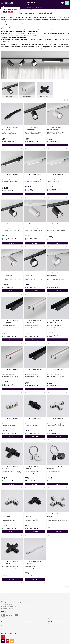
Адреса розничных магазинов (9, 623)
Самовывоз (28, 623)
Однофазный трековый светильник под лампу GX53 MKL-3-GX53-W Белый (57, 278)
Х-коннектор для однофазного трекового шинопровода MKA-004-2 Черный (12, 567)
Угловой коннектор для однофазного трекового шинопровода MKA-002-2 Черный (34, 519)
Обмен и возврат (29, 625)
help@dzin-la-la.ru (8, 608)
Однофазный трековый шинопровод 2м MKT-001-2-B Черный (56, 326)
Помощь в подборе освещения (9, 625)
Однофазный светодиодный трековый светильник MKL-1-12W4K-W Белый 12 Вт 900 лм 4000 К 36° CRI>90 (58, 133)
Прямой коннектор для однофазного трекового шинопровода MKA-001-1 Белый (11, 424)
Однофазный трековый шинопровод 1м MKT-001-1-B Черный (10, 326)
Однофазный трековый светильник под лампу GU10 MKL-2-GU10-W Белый (12, 278)
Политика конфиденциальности (9, 629)
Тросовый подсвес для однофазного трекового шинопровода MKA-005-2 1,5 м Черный (56, 472)
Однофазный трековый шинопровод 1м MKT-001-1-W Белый (33, 326)
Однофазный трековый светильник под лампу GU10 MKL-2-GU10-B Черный (57, 229)
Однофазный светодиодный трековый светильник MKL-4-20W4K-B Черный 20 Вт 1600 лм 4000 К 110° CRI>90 (12, 180)
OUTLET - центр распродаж (55, 621)
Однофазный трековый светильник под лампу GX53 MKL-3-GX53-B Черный (35, 278)
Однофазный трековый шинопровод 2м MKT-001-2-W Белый (11, 375)
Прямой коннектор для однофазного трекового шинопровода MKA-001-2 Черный (34, 424)
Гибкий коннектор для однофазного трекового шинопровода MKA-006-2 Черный (12, 133)
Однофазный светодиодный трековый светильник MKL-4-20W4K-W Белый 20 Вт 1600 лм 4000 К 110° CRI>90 (35, 180)
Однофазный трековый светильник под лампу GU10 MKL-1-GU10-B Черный (12, 229)
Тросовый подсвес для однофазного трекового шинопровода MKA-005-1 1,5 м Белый (33, 472)
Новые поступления (53, 623)
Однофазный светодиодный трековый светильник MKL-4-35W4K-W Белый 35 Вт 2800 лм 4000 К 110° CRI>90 (57, 180)
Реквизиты (4, 621)
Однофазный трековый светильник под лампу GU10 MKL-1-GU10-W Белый (35, 229)
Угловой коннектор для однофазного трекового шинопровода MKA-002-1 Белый (11, 519)
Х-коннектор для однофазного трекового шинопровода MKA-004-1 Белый (57, 519)
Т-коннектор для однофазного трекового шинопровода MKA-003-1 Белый (57, 424)
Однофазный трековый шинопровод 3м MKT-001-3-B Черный (33, 375)
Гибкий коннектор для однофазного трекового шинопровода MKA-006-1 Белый (34, 567)
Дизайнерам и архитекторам (9, 627)
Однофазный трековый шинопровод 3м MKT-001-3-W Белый (56, 375)
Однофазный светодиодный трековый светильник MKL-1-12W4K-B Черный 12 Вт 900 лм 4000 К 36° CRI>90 (35, 133)
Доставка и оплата (29, 621)
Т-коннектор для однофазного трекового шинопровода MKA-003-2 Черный (12, 472)
